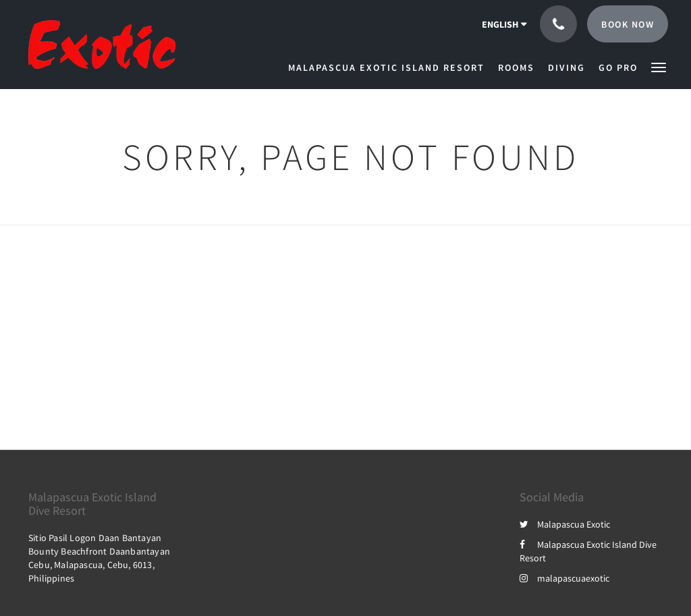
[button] (659, 66)
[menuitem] (390, 67)
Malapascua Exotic (565, 524)
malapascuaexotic (564, 578)
